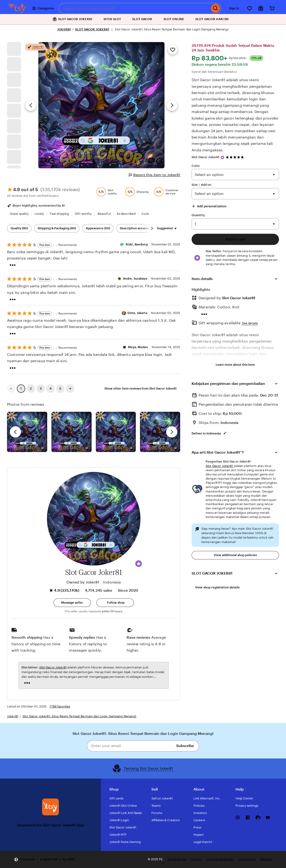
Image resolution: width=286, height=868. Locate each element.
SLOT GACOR (142, 19)
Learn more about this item (235, 365)
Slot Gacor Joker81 (206, 157)
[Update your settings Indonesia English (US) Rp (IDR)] (44, 859)
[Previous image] (31, 105)
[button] (139, 564)
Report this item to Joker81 (155, 175)
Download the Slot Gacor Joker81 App (51, 825)
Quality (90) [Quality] (19, 228)
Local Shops (247, 859)
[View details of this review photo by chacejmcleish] (71, 432)
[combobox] (134, 8)
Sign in (234, 8)
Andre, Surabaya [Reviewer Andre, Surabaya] (135, 279)
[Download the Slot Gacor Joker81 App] (50, 807)
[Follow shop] (115, 603)
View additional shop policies (235, 555)
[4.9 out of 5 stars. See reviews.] (236, 157)
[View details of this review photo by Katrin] (160, 432)
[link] (11, 389)
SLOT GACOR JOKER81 (92, 29)
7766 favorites (60, 706)
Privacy (196, 859)
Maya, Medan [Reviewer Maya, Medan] (138, 347)
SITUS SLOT (112, 19)
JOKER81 (64, 29)
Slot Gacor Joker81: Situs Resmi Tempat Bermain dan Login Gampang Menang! (79, 716)
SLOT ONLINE (174, 19)
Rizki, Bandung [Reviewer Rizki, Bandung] (137, 244)
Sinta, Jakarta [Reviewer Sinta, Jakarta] (137, 313)
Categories (43, 8)
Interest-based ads (220, 859)
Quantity (198, 215)
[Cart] (272, 8)
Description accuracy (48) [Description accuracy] (139, 228)
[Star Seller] (222, 157)
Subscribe (185, 746)
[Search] (216, 8)
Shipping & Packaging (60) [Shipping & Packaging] (57, 228)
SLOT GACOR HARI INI (212, 19)
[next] (172, 432)
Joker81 (13, 716)
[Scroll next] (152, 228)
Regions (266, 859)
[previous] (15, 432)
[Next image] (172, 105)
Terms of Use (177, 859)
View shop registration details (217, 587)
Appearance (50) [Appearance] (98, 228)
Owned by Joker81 (83, 582)
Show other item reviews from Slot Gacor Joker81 (141, 388)
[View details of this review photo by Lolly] (27, 432)
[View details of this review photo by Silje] (116, 432)
